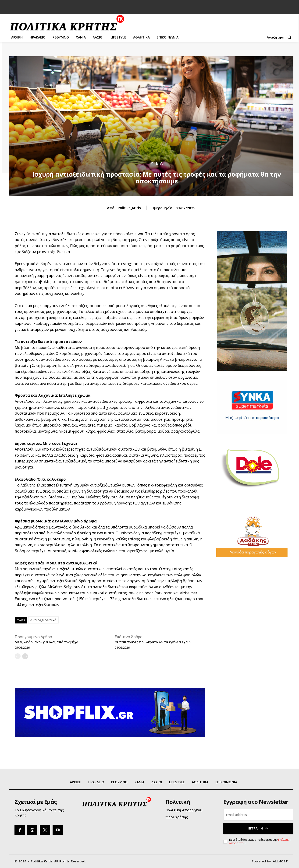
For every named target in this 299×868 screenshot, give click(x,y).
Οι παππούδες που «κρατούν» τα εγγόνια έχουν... (154, 642)
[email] (258, 815)
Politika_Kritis (129, 208)
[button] (280, 37)
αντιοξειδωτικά (43, 620)
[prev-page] (18, 656)
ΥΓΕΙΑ (157, 163)
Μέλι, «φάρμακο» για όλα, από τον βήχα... (48, 642)
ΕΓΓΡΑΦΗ (258, 828)
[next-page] (25, 656)
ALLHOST (280, 861)
